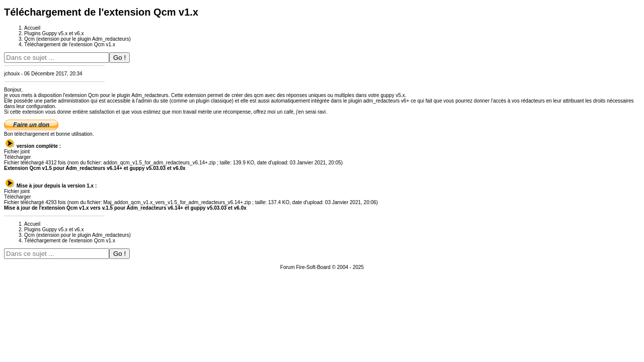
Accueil (32, 28)
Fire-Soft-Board (313, 267)
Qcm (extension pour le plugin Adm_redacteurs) (77, 39)
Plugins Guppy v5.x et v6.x (54, 33)
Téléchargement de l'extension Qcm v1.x (70, 44)
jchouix (12, 74)
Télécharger (17, 157)
